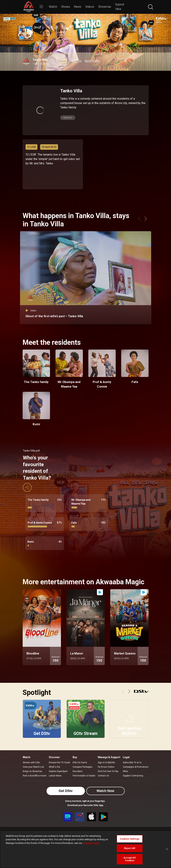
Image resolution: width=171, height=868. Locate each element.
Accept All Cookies (130, 859)
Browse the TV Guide (59, 763)
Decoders (78, 771)
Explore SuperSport (58, 771)
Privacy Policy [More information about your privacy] (91, 843)
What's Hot (54, 767)
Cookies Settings (130, 839)
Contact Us (103, 776)
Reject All (130, 848)
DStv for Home (80, 763)
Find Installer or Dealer (84, 776)
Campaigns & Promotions (136, 767)
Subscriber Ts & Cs (132, 763)
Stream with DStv (31, 763)
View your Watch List (33, 767)
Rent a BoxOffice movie (35, 776)
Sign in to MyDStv (106, 763)
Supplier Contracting (133, 776)
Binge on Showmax (32, 771)
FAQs (125, 771)
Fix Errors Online (106, 767)
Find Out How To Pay (108, 771)
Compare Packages (82, 767)
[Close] (167, 849)
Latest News (55, 776)
